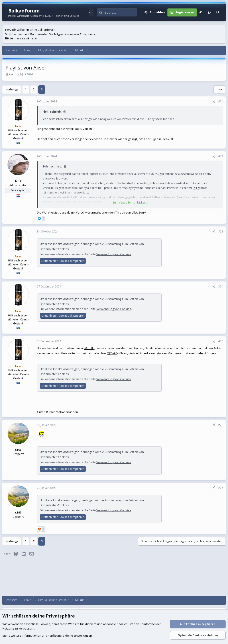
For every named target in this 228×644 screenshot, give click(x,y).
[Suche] (121, 12)
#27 (221, 488)
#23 (221, 231)
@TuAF (89, 348)
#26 (221, 425)
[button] (209, 12)
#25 (221, 341)
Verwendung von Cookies (114, 254)
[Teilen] (214, 102)
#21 (221, 101)
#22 (221, 156)
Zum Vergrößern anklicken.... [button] (130, 203)
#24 (221, 286)
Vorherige (12, 89)
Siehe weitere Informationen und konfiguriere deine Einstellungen (47, 636)
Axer (12, 74)
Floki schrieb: (52, 112)
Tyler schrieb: (52, 166)
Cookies (45, 624)
